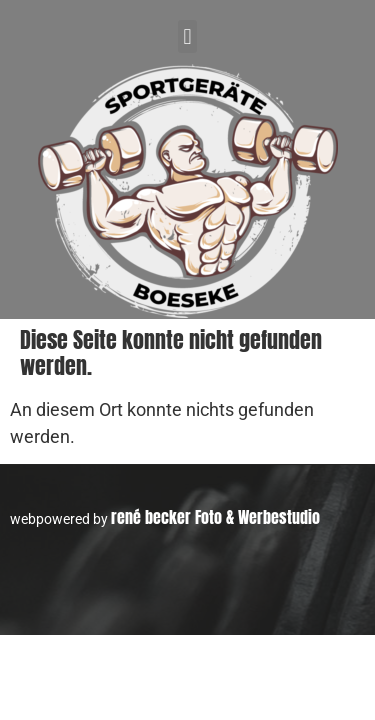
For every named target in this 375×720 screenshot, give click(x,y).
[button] (187, 36)
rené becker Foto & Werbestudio (215, 517)
